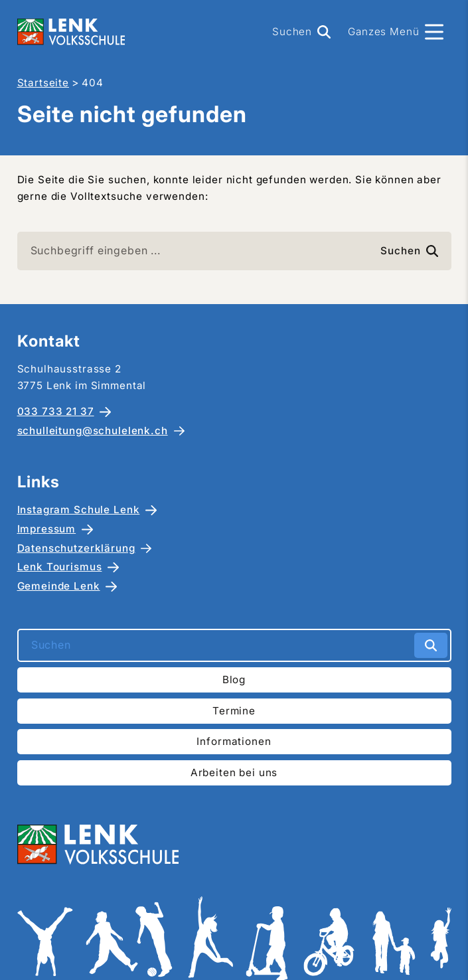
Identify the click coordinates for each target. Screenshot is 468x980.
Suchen (409, 251)
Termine (234, 711)
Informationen (234, 741)
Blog (234, 680)
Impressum (47, 529)
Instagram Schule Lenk (79, 510)
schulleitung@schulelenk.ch (93, 431)
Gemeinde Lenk (59, 586)
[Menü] (395, 32)
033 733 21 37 (56, 411)
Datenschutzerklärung (76, 548)
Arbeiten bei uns (234, 773)
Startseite (43, 83)
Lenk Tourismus (60, 567)
